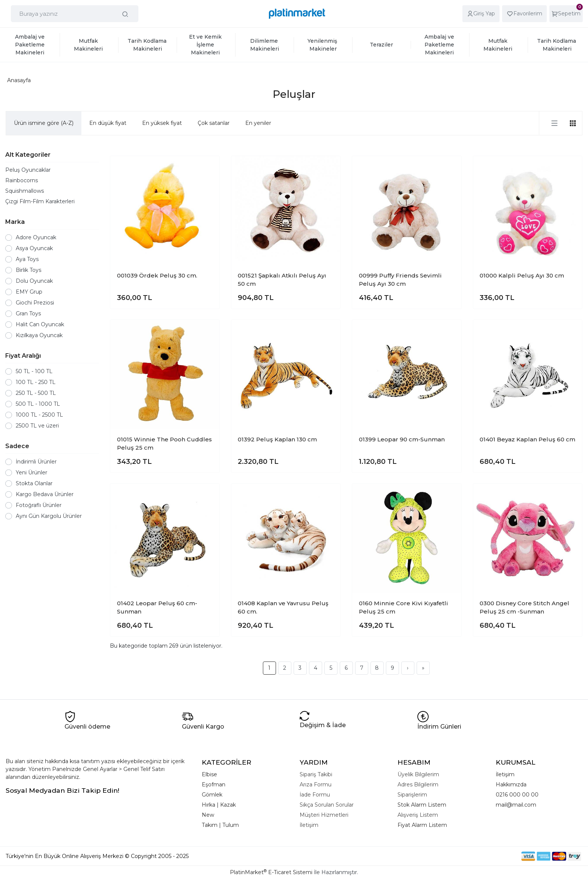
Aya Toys (27, 259)
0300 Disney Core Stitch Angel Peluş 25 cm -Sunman (524, 607)
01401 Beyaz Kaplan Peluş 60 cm (527, 439)
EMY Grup (29, 292)
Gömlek (212, 795)
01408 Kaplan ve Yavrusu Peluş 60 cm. (283, 607)
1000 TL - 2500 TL (39, 415)
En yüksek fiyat (162, 123)
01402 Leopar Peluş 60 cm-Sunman (157, 607)
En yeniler (258, 123)
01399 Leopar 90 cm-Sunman (402, 439)
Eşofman (214, 784)
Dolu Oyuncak (34, 281)
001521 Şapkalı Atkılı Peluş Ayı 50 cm (282, 280)
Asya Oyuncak (34, 248)
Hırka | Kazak (219, 805)
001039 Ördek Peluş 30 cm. (157, 275)
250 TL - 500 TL (36, 393)
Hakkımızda (511, 784)
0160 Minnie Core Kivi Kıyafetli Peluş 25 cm (403, 607)
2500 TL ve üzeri (37, 426)
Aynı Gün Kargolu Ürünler (49, 516)
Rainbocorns (22, 180)
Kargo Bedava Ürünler (45, 494)
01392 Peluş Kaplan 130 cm (277, 439)
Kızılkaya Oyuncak (39, 335)
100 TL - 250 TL (36, 382)
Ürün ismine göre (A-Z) (44, 123)
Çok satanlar (214, 123)
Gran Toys (28, 313)
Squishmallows (25, 191)
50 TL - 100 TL (34, 371)
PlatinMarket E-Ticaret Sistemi (271, 872)
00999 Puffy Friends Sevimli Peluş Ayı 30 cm (400, 280)
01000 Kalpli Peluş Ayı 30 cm (522, 275)
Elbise (209, 774)
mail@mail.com (516, 805)
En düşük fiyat (108, 123)
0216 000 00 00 (517, 795)
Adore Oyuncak (36, 237)
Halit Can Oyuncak (40, 324)
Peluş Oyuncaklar (28, 170)
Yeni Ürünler (31, 472)
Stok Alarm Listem (422, 805)
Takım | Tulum (220, 825)
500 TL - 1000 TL (38, 404)
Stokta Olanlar (34, 483)
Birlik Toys (28, 270)
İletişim (505, 774)
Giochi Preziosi (35, 303)
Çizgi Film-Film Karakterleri (40, 201)
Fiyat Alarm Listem (422, 825)
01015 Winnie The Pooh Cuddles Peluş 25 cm (164, 444)
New (208, 815)
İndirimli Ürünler (36, 462)
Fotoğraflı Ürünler (39, 505)
